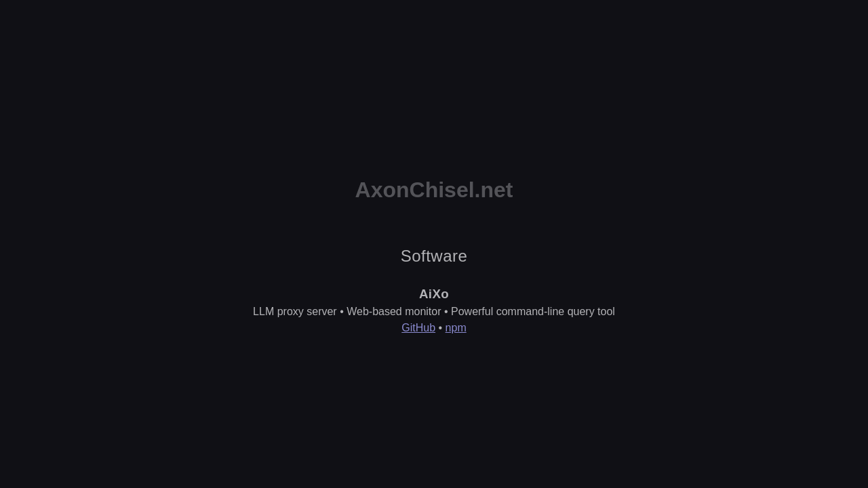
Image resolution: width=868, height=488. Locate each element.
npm (456, 328)
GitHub (418, 328)
